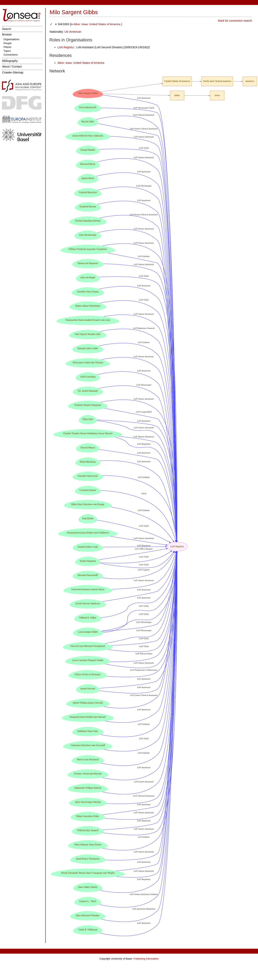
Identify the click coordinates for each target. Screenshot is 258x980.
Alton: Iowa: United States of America (97, 24)
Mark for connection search (235, 21)
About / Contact (12, 67)
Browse (7, 34)
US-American (73, 32)
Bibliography (10, 61)
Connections (11, 55)
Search (7, 29)
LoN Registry (66, 47)
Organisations (11, 39)
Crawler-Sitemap (13, 72)
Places (7, 47)
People (7, 43)
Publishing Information (146, 959)
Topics (7, 51)
